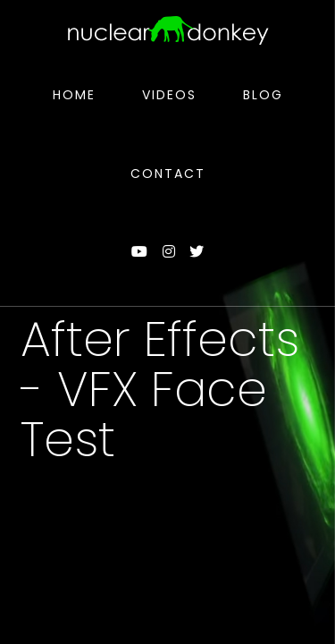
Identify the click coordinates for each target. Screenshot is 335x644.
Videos (169, 95)
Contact (168, 174)
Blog (263, 95)
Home (74, 95)
